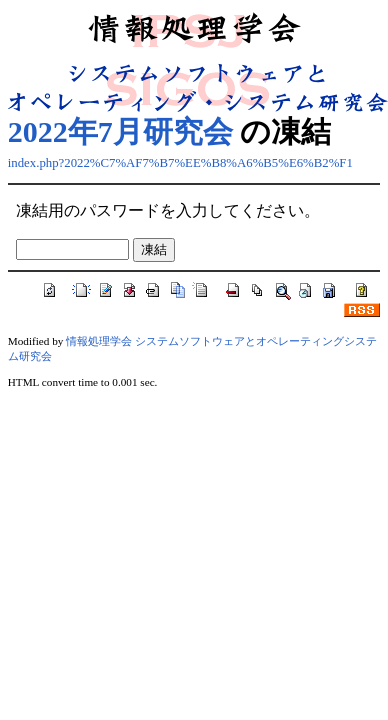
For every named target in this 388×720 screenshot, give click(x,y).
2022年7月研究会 (120, 131)
